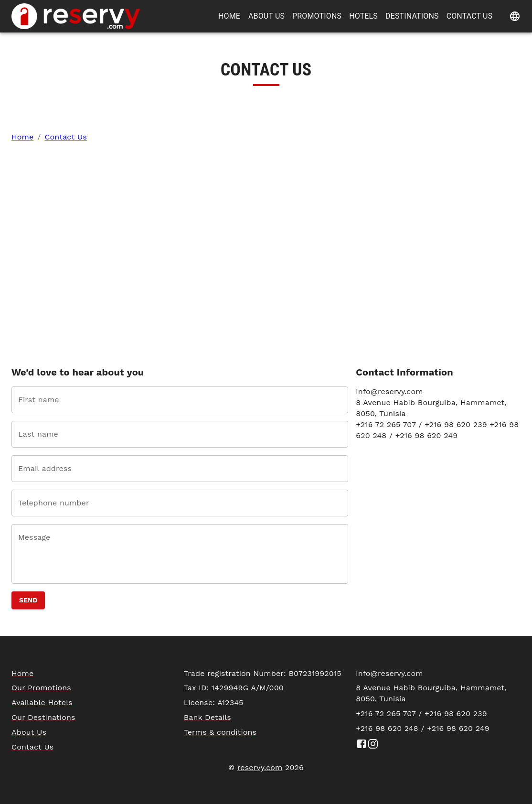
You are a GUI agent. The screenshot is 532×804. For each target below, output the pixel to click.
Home (22, 137)
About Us (29, 732)
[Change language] (515, 16)
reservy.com (260, 767)
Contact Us (65, 137)
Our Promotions (41, 688)
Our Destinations (43, 717)
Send (28, 600)
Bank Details (207, 717)
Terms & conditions (220, 732)
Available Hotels (42, 702)
